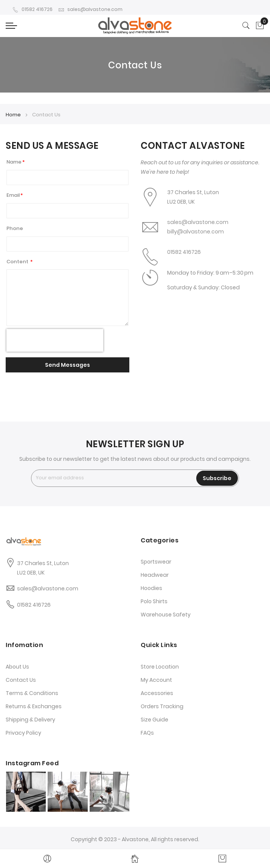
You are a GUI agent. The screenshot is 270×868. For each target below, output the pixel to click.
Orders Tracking (162, 706)
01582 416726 (33, 9)
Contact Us (21, 680)
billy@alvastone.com (196, 232)
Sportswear (156, 562)
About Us (17, 667)
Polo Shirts (154, 601)
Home (14, 115)
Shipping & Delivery (30, 720)
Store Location (160, 667)
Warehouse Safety (166, 615)
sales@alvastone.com (90, 9)
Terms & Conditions (32, 693)
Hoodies (151, 588)
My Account (156, 680)
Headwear (155, 575)
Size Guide (154, 720)
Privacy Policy (23, 733)
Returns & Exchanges (34, 706)
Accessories (157, 693)
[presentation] (55, 340)
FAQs (147, 733)
